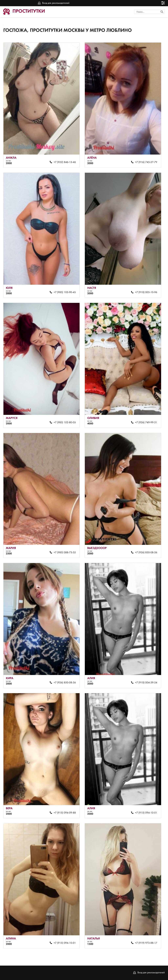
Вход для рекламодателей (56, 3)
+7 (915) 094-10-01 (146, 813)
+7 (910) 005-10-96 (146, 292)
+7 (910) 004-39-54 (146, 683)
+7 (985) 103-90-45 (65, 292)
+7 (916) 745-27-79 (146, 162)
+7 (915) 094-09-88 (65, 813)
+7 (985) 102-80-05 (65, 423)
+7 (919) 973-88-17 (146, 943)
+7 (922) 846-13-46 (65, 162)
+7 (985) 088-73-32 (65, 553)
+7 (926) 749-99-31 (146, 423)
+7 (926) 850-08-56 (146, 553)
